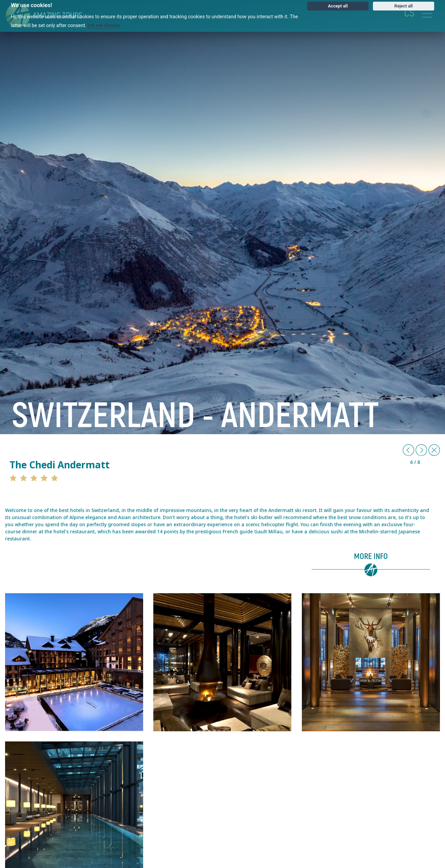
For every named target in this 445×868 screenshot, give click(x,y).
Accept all (338, 6)
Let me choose (104, 26)
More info (371, 557)
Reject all (403, 6)
